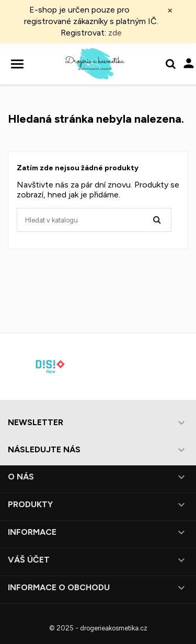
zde (115, 33)
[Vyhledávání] (94, 220)
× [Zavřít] (170, 10)
